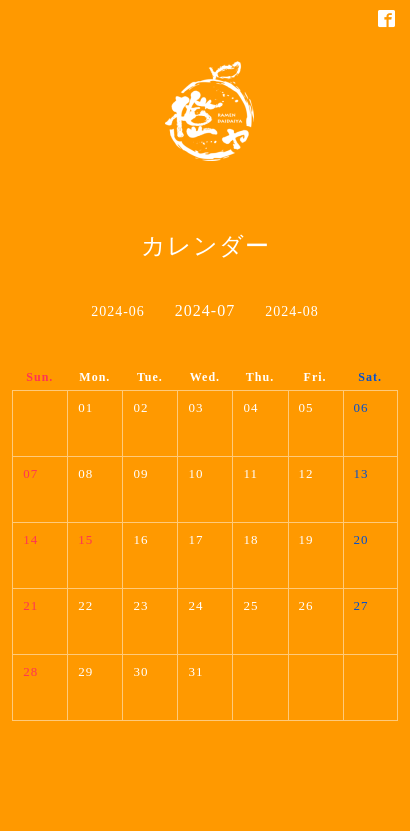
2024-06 (118, 311)
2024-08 (292, 311)
